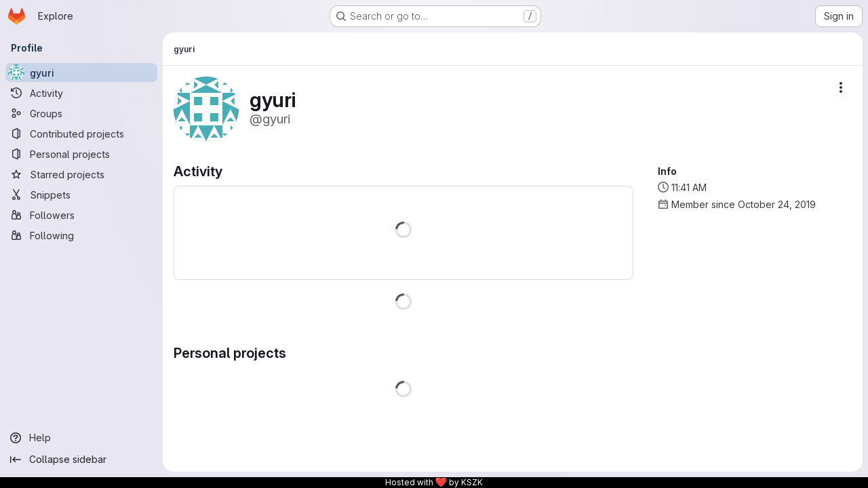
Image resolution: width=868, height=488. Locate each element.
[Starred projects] (81, 174)
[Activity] (81, 93)
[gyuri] (81, 73)
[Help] (81, 438)
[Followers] (81, 215)
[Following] (81, 235)
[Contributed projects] (81, 134)
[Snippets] (81, 195)
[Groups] (81, 113)
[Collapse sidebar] (81, 460)
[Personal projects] (81, 154)
